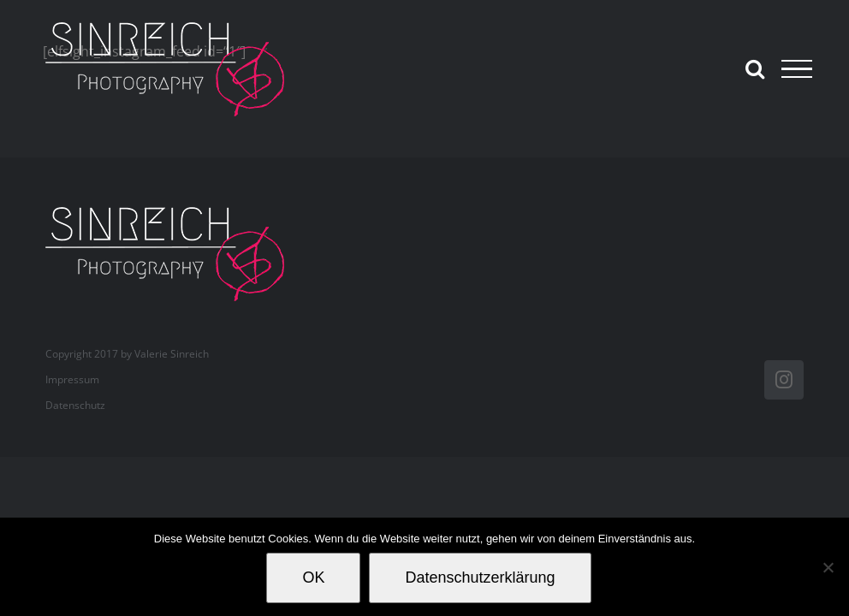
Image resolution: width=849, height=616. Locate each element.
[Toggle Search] (755, 68)
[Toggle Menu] (797, 69)
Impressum (72, 379)
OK (313, 577)
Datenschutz (75, 405)
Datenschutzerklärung (480, 577)
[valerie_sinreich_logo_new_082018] (174, 209)
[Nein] (828, 567)
